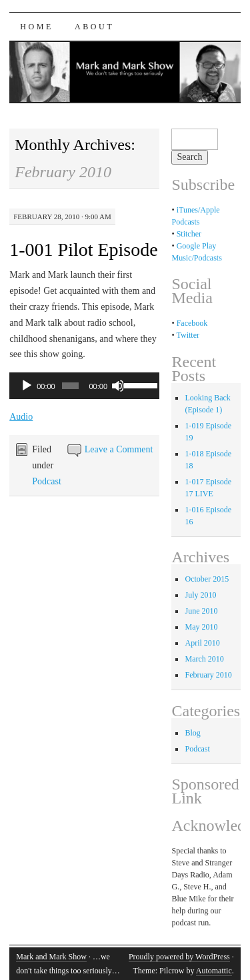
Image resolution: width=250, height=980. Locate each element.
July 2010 (200, 595)
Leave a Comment (119, 449)
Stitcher (189, 234)
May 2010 (201, 627)
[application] (84, 386)
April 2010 (202, 643)
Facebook (192, 323)
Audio (21, 417)
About (94, 27)
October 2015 (207, 579)
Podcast (47, 481)
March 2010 (204, 659)
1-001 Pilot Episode (83, 249)
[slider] (70, 386)
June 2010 (201, 611)
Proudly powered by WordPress (179, 957)
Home (37, 27)
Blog (192, 733)
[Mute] (118, 386)
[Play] (27, 386)
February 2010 (208, 675)
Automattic (214, 971)
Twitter (187, 335)
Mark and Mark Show (51, 957)
